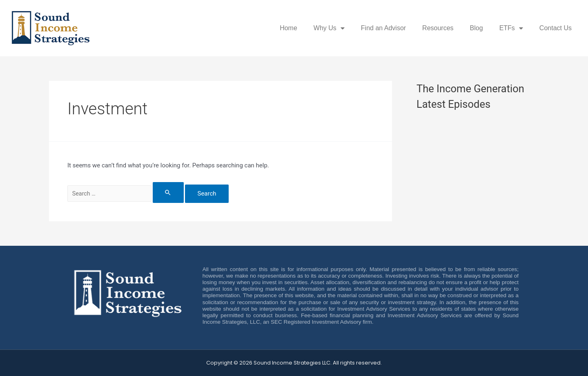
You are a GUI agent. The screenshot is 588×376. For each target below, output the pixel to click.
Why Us (329, 28)
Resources (438, 28)
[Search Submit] (176, 192)
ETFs (511, 28)
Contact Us (556, 28)
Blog (477, 28)
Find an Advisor (383, 28)
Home (288, 28)
